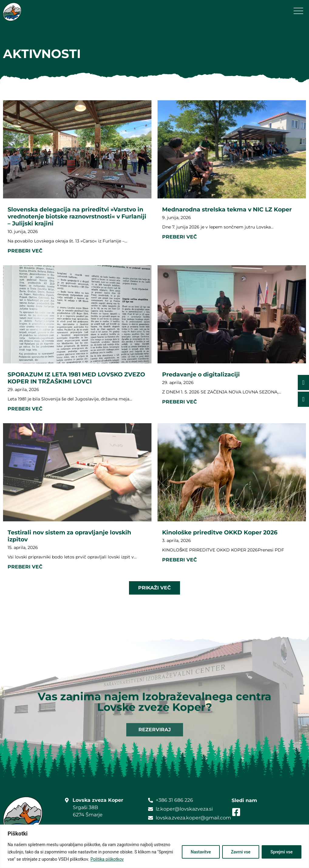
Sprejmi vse (282, 852)
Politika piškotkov (107, 859)
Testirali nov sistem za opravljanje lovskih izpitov (69, 536)
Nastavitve (201, 852)
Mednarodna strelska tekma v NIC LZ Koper (227, 209)
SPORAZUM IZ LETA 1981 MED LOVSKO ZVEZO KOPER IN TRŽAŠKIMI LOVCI (76, 378)
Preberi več (25, 251)
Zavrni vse (241, 852)
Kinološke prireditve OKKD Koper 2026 (220, 532)
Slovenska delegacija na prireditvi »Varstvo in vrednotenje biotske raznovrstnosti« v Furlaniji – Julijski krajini (77, 216)
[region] (154, 846)
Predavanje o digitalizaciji (201, 374)
